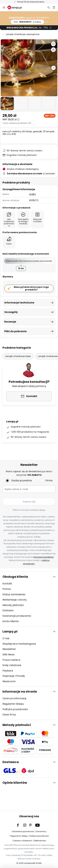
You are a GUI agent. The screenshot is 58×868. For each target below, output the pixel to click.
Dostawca (11, 762)
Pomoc (7, 589)
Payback (8, 671)
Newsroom (9, 681)
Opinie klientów (15, 783)
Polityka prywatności (15, 709)
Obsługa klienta (15, 577)
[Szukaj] (49, 7)
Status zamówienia (14, 594)
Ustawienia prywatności (23, 831)
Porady (21, 676)
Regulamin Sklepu (13, 704)
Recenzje (10, 322)
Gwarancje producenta (17, 616)
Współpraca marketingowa (19, 644)
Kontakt (7, 584)
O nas (6, 638)
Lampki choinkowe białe (18, 356)
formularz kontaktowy (44, 557)
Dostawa (8, 610)
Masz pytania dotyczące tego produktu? (31, 288)
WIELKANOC (27, 22)
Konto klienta (11, 621)
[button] (7, 103)
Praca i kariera (11, 660)
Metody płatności (13, 605)
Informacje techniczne (19, 303)
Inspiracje (8, 676)
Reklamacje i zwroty (15, 600)
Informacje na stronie (20, 692)
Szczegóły (11, 312)
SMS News (9, 654)
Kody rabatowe (12, 665)
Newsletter (9, 649)
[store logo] (16, 7)
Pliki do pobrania (15, 331)
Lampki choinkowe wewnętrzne (23, 34)
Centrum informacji (14, 698)
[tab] (29, 599)
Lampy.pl (10, 631)
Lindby (32, 194)
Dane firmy (9, 715)
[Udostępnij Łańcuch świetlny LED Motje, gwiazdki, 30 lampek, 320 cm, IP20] (53, 50)
